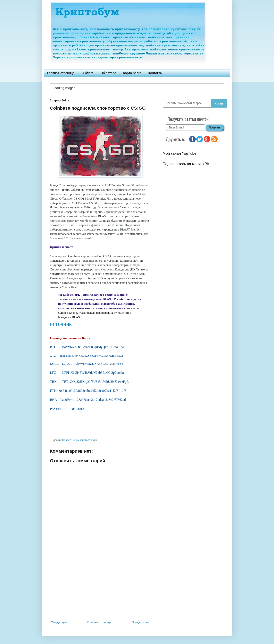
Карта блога (132, 73)
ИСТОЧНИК (61, 325)
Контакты (155, 73)
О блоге (88, 73)
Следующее (59, 622)
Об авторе (108, 73)
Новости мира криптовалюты (79, 440)
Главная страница (61, 73)
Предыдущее (141, 622)
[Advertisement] (100, 586)
